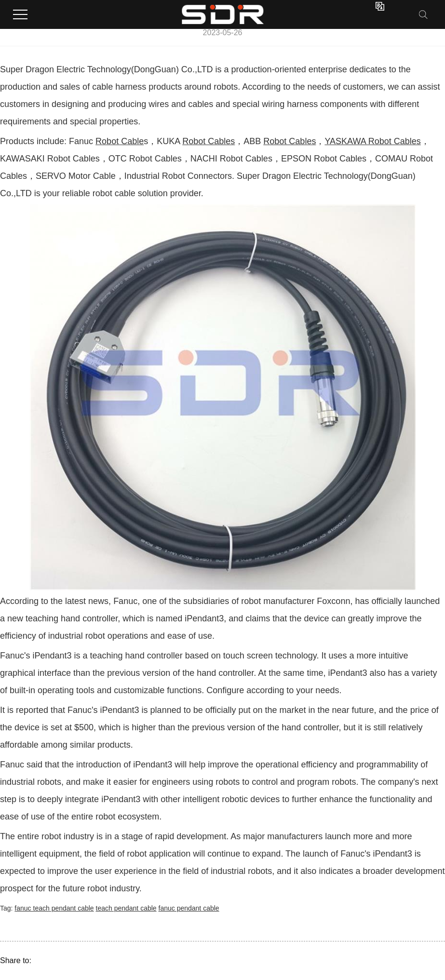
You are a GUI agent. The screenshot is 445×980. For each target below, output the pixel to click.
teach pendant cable (126, 908)
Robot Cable (120, 141)
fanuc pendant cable (189, 908)
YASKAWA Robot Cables (372, 141)
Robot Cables (209, 141)
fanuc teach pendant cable (54, 908)
